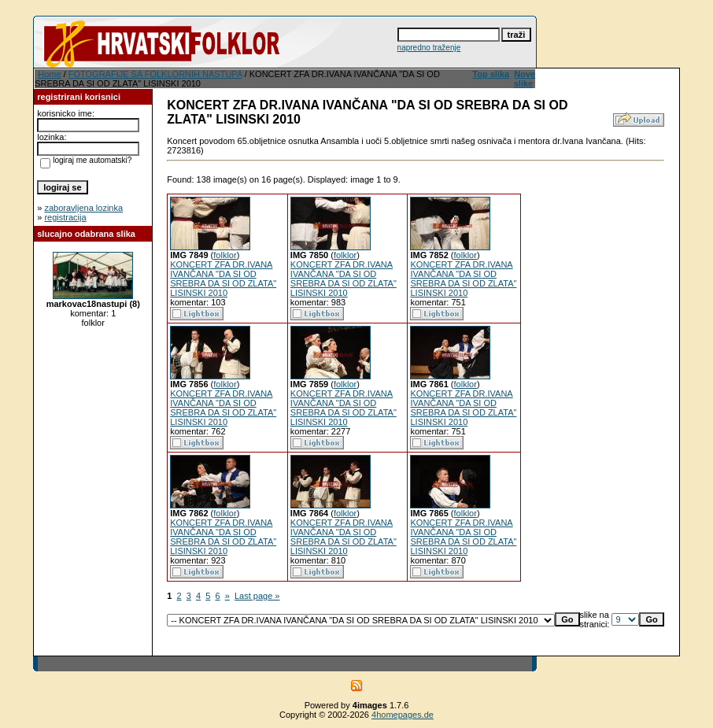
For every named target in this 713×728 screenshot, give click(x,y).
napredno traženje (429, 48)
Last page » (257, 596)
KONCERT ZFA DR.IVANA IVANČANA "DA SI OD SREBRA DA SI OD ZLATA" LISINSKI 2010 (223, 279)
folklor (225, 255)
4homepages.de (403, 715)
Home (49, 74)
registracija (65, 217)
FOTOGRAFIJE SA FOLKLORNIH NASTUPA (155, 74)
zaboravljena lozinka (83, 208)
